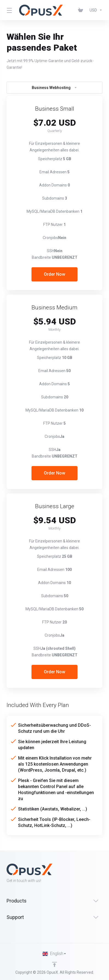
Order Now (55, 274)
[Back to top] (55, 964)
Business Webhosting (55, 88)
